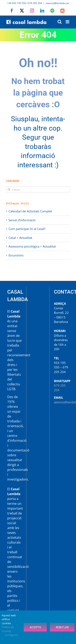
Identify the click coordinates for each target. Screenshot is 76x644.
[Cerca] (9, 189)
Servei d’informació (22, 220)
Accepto (35, 627)
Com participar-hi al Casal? (27, 229)
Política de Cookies (8, 629)
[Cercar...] (38, 189)
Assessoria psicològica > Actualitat (32, 246)
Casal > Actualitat (20, 238)
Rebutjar (62, 627)
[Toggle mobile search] (60, 22)
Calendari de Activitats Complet (30, 211)
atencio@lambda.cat (57, 3)
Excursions (16, 255)
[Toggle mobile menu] (68, 22)
